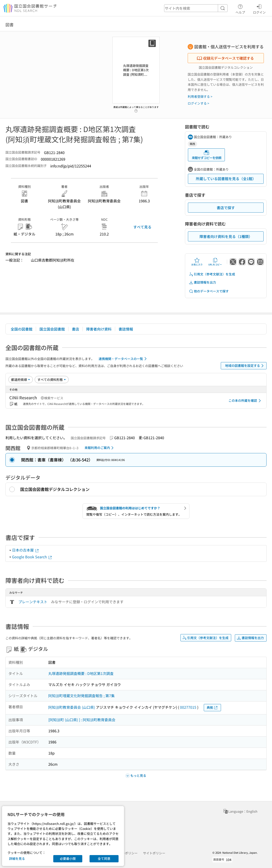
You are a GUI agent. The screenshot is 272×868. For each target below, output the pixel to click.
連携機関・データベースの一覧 (123, 359)
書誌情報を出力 (202, 282)
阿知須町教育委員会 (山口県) (72, 707)
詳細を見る (17, 858)
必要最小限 (68, 858)
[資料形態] (52, 380)
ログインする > (198, 103)
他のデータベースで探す (209, 291)
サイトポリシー (154, 853)
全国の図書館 (22, 329)
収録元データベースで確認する (225, 58)
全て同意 (104, 858)
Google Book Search (32, 557)
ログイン (259, 8)
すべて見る (142, 227)
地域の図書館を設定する (245, 366)
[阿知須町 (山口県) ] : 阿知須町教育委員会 (82, 720)
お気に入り (197, 262)
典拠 (212, 707)
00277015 (188, 707)
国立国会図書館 (52, 329)
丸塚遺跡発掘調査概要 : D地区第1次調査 (81, 673)
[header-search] (196, 8)
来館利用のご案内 (100, 448)
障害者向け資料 (99, 329)
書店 (75, 329)
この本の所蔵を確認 (245, 401)
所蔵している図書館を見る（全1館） (226, 179)
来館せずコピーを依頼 (206, 155)
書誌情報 (126, 329)
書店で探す (226, 208)
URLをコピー (215, 262)
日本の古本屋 (26, 550)
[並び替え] (21, 380)
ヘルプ (240, 8)
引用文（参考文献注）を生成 (212, 274)
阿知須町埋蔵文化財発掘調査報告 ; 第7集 (81, 696)
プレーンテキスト (33, 602)
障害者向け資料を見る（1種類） (226, 236)
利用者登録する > (200, 96)
